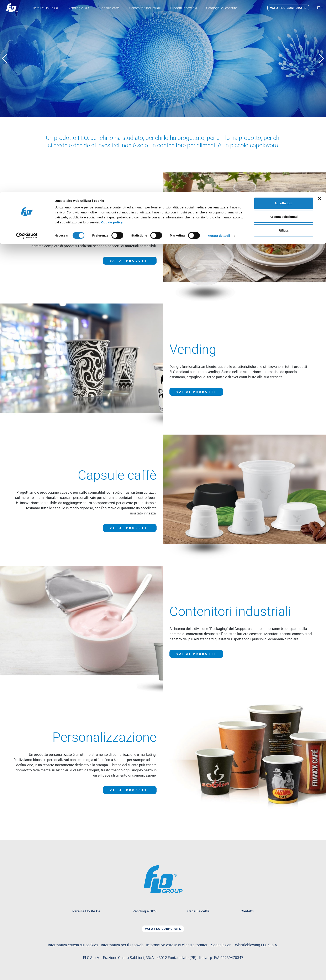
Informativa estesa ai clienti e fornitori (177, 945)
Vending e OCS (144, 911)
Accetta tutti (284, 11)
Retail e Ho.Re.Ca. (87, 911)
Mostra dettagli (219, 44)
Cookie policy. (112, 30)
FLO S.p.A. (270, 945)
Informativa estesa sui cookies (73, 945)
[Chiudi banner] (320, 6)
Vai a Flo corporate (163, 929)
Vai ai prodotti (130, 261)
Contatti (247, 911)
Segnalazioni (245, 945)
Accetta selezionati (283, 25)
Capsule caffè (198, 911)
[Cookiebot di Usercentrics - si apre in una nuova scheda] (27, 44)
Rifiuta (284, 38)
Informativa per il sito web (122, 945)
